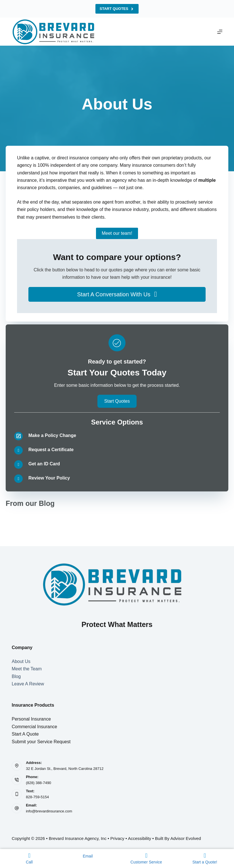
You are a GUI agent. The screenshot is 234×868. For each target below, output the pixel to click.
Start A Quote (25, 734)
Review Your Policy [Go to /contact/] (49, 478)
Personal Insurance (31, 719)
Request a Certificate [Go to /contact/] (51, 450)
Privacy (117, 838)
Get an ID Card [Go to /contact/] (44, 464)
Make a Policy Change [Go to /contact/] (52, 435)
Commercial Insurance (34, 727)
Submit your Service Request (41, 742)
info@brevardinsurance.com (49, 811)
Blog (16, 676)
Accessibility (139, 838)
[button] (117, 294)
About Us (21, 661)
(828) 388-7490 (38, 783)
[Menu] (220, 32)
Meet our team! (117, 233)
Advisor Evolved (186, 838)
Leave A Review (28, 684)
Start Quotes (117, 9)
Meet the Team (27, 669)
